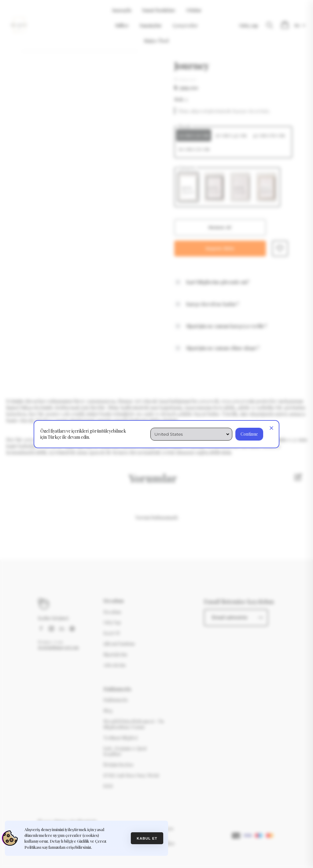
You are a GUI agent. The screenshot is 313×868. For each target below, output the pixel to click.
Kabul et (147, 838)
